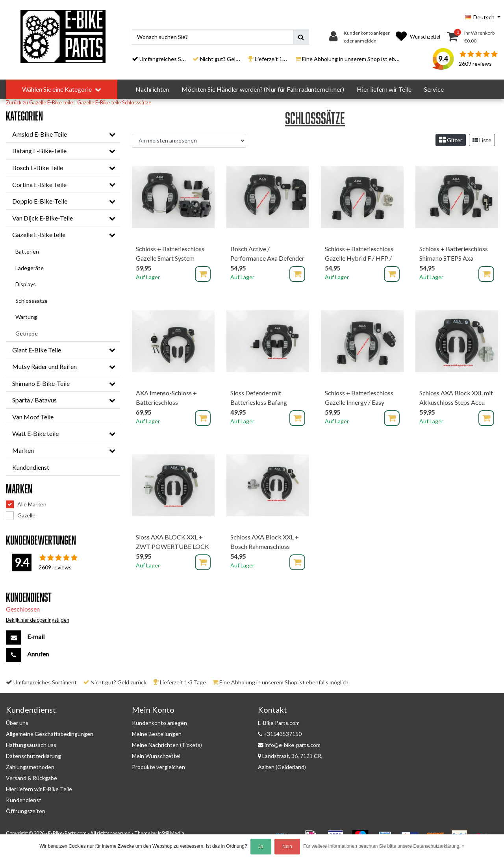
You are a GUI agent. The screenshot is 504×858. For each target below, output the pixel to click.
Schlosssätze (137, 102)
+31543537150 (280, 734)
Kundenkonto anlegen (159, 723)
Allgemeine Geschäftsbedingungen (50, 734)
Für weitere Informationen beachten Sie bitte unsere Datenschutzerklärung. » (384, 846)
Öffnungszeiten (26, 811)
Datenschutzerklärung (33, 756)
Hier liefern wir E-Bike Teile (39, 789)
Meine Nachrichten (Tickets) (167, 745)
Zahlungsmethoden (30, 767)
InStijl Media (171, 833)
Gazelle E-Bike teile (99, 102)
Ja (261, 847)
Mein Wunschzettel (156, 756)
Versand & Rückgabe (31, 778)
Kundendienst (24, 800)
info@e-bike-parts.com (289, 745)
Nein (287, 847)
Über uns (17, 723)
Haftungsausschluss (31, 745)
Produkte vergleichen (158, 767)
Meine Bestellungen (157, 734)
